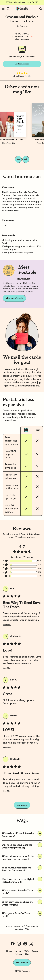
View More (7, 625)
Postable (23, 26)
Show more (22, 805)
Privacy (18, 954)
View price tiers (22, 39)
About (18, 951)
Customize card (22, 64)
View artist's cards (14, 298)
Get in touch (22, 963)
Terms (35, 951)
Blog (27, 954)
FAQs (26, 929)
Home (9, 951)
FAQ (26, 951)
